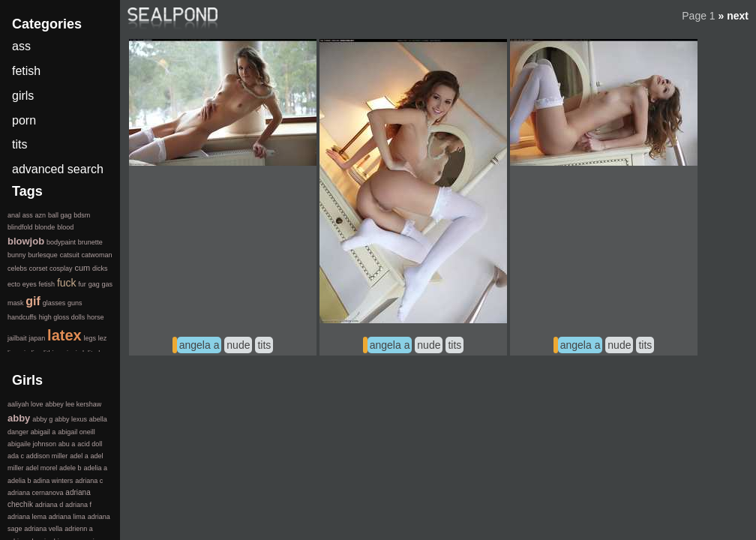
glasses (54, 303)
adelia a (95, 468)
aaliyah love (25, 404)
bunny (17, 255)
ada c (16, 456)
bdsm (82, 215)
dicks (100, 268)
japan (37, 338)
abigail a (43, 432)
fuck (67, 283)
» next (733, 16)
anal (14, 215)
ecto (14, 284)
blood (65, 227)
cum (82, 268)
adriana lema (27, 517)
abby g (42, 419)
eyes (30, 284)
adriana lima (67, 517)
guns (75, 303)
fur (82, 284)
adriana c (89, 481)
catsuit (70, 255)
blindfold (20, 227)
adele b (70, 468)
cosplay (61, 268)
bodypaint (61, 242)
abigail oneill (76, 432)
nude (238, 345)
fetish (26, 71)
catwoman (96, 255)
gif (33, 301)
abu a (67, 444)
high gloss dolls (62, 317)
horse (96, 317)
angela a (199, 345)
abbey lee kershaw (73, 404)
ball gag (60, 215)
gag (94, 284)
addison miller (47, 456)
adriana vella (43, 529)
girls (23, 96)
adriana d (49, 505)
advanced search (58, 169)
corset (39, 268)
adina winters (53, 481)
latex (64, 335)
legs (90, 338)
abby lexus (71, 419)
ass (21, 46)
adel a (79, 456)
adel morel (41, 468)
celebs (17, 268)
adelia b (19, 481)
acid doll (90, 444)
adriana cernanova (36, 493)
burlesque (43, 255)
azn (41, 215)
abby (19, 418)
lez (103, 338)
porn (24, 120)
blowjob (26, 241)
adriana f (78, 505)
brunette (90, 242)
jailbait (17, 338)
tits (264, 345)
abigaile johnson (32, 444)
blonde (45, 227)
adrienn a (79, 529)
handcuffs (22, 317)
